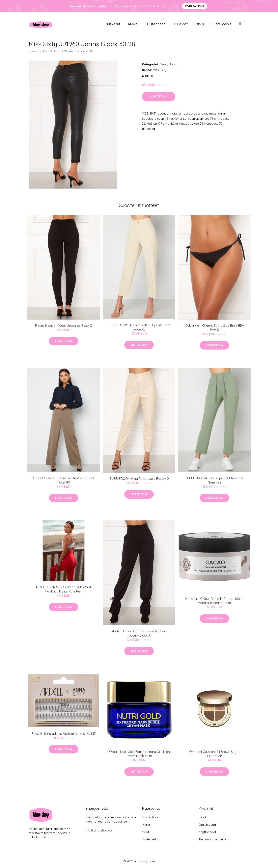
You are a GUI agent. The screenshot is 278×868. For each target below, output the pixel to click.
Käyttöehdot (207, 832)
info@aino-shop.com (100, 830)
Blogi (200, 24)
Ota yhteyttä (207, 825)
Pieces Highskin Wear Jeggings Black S (64, 326)
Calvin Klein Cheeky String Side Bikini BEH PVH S (215, 328)
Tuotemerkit (222, 24)
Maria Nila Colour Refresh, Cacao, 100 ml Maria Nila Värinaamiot (215, 601)
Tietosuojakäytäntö (212, 839)
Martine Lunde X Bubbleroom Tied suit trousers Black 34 (139, 633)
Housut (174, 64)
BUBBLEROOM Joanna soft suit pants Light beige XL (139, 327)
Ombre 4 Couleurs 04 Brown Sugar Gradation (214, 754)
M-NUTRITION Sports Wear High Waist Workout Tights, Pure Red (64, 589)
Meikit (133, 24)
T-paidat (181, 24)
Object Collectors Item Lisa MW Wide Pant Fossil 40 (64, 480)
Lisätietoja (159, 96)
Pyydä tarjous (195, 6)
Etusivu (34, 51)
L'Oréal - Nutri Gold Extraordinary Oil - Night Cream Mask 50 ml (139, 754)
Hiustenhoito (155, 24)
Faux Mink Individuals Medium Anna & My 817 (64, 734)
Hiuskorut (112, 24)
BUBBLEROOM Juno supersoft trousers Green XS (215, 480)
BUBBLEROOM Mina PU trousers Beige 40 (139, 479)
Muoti (164, 64)
